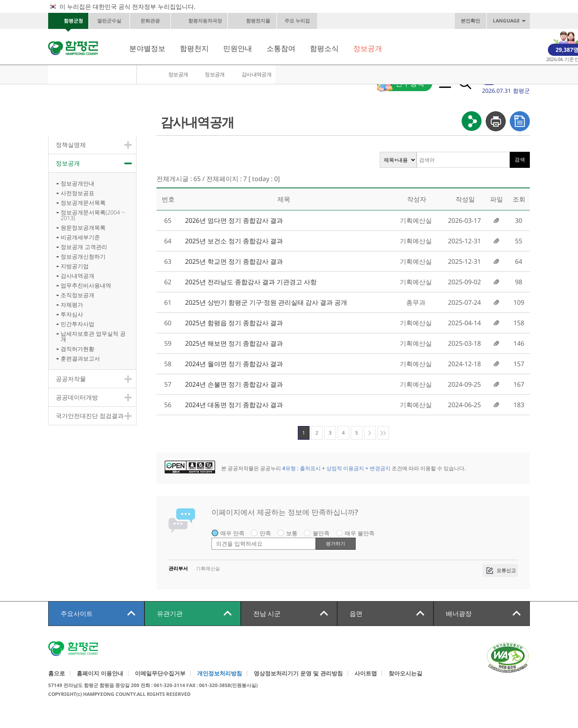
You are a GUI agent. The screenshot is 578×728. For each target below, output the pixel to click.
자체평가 (72, 305)
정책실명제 (71, 145)
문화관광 (150, 21)
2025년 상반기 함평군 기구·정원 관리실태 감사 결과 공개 (266, 302)
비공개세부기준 (80, 237)
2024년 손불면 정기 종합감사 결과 (234, 384)
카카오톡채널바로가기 (395, 21)
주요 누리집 (297, 21)
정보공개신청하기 (83, 256)
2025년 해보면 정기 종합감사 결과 (234, 343)
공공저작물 (71, 379)
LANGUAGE (506, 21)
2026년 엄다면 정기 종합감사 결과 (234, 220)
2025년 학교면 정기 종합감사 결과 (234, 261)
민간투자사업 (77, 324)
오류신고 (506, 570)
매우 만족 (232, 533)
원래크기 (345, 21)
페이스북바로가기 (379, 21)
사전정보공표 (77, 193)
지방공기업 (75, 266)
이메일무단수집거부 (160, 673)
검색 (520, 160)
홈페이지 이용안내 (100, 673)
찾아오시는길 (405, 673)
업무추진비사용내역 (86, 285)
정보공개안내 (77, 183)
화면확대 (328, 21)
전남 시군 (267, 614)
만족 (265, 533)
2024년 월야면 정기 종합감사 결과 (234, 364)
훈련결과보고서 (80, 358)
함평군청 (73, 21)
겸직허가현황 (77, 349)
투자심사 (72, 314)
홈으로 (57, 673)
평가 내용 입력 (212, 537)
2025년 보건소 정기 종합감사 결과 (234, 241)
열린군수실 (109, 21)
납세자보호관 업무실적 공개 (93, 336)
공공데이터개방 (77, 397)
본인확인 (470, 21)
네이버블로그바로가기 (446, 21)
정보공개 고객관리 (84, 247)
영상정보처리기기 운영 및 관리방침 (298, 673)
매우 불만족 (360, 533)
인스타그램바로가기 (429, 21)
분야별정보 (147, 48)
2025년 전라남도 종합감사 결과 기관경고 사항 (251, 282)
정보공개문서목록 (83, 203)
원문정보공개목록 (83, 227)
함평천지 (194, 48)
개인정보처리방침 (220, 673)
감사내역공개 (256, 74)
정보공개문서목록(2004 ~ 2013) (93, 215)
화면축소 (362, 21)
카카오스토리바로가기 (412, 21)
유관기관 (170, 614)
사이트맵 (366, 673)
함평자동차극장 (205, 21)
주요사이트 (77, 614)
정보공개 (368, 48)
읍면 (356, 614)
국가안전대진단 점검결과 (90, 416)
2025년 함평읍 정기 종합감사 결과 (234, 323)
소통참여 (281, 48)
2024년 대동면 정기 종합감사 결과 (234, 405)
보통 (292, 533)
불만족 (321, 533)
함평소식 (324, 48)
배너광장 (459, 614)
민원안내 (238, 48)
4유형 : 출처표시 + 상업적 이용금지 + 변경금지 (336, 468)
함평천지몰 (258, 21)
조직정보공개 (77, 295)
